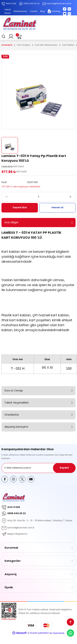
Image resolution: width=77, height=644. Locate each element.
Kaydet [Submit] (64, 468)
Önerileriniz (12, 415)
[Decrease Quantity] (5, 197)
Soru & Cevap (14, 390)
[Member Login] (11, 36)
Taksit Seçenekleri (16, 402)
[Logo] (20, 24)
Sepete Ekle (20, 207)
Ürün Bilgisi (11, 222)
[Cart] (19, 36)
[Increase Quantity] (72, 197)
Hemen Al (57, 207)
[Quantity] (38, 197)
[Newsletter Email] (38, 468)
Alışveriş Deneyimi (16, 427)
